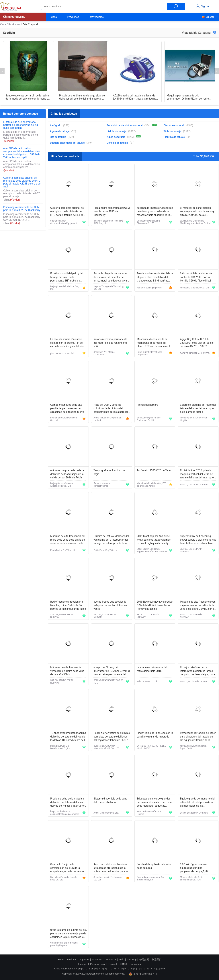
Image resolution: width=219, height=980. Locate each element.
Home (61, 960)
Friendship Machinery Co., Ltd (194, 288)
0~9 (163, 969)
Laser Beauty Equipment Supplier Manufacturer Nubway (152, 550)
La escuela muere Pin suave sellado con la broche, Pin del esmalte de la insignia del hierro (68, 343)
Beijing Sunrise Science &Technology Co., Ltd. (62, 485)
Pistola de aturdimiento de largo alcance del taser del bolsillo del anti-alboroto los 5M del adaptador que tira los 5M (82, 97)
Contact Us (111, 960)
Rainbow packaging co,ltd (149, 288)
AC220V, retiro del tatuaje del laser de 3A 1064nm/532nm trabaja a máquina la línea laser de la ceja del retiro (135, 97)
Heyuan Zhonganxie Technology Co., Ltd (109, 288)
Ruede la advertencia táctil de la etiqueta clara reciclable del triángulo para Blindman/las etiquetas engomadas (155, 277)
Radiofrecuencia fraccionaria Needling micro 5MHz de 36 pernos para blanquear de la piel (68, 605)
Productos (73, 17)
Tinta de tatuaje (172, 131)
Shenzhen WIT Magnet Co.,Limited (104, 353)
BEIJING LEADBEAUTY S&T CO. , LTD (109, 682)
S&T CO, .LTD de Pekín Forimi (194, 485)
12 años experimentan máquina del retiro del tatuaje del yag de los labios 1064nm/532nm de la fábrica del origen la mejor (68, 737)
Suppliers (84, 960)
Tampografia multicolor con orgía (109, 472)
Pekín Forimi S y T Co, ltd (105, 550)
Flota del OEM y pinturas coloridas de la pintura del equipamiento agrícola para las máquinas (111, 409)
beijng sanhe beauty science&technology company (65, 813)
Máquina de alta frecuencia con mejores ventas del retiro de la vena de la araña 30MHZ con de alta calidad (198, 606)
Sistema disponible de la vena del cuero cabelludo (110, 800)
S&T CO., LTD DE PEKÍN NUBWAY (191, 550)
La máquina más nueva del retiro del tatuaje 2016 (152, 669)
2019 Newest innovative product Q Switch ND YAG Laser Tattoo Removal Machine (155, 605)
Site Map (132, 960)
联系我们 (157, 960)
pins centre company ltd (62, 353)
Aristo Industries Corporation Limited (107, 419)
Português (135, 964)
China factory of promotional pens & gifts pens (64, 944)
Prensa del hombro (148, 405)
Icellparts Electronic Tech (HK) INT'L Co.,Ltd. (108, 222)
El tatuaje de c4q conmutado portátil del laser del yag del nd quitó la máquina (21, 125)
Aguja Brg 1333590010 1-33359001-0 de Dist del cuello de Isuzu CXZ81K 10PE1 (197, 343)
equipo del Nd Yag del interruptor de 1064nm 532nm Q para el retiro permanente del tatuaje (112, 671)
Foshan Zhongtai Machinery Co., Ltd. (64, 419)
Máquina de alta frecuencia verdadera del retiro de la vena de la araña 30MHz (67, 671)
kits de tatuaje (58, 137)
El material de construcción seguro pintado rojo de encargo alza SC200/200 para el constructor (198, 212)
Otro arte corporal (174, 125)
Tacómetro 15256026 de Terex (154, 470)
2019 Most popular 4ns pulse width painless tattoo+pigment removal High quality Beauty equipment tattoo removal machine (154, 540)
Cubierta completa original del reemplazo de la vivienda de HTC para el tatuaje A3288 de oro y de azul (22, 182)
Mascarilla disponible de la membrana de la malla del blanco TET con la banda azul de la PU (155, 343)
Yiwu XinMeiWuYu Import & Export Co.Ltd (193, 747)
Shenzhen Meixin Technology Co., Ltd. (108, 878)
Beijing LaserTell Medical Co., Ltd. (64, 288)
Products (72, 960)
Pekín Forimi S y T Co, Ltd (63, 550)
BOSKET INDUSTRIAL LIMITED (195, 353)
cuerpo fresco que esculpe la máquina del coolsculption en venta (110, 605)
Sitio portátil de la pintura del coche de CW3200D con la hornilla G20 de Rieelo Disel (196, 277)
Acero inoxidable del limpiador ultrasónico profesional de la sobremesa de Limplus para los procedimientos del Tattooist (111, 868)
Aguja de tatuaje (116, 137)
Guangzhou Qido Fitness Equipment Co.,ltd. (149, 419)
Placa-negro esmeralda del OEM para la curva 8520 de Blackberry (22, 209)
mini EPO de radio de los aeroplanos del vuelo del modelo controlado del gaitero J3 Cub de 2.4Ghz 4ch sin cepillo (22, 153)
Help (122, 960)
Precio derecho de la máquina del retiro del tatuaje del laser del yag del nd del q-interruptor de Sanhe (67, 803)
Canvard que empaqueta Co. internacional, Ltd (151, 878)
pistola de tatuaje (117, 131)
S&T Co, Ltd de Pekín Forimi (193, 682)
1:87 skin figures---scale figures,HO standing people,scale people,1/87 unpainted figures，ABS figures (198, 868)
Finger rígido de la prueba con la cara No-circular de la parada (155, 735)
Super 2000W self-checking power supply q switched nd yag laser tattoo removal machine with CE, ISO (198, 540)
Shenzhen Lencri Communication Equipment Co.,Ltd (63, 222)
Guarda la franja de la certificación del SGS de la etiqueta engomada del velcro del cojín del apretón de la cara (68, 868)
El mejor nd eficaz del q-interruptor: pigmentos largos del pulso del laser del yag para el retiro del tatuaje (197, 671)
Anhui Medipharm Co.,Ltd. (106, 813)
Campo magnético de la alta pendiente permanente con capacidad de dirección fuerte (67, 408)
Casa (54, 17)
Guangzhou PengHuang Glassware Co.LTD (148, 222)
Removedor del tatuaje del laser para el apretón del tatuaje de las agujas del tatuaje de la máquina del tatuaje (198, 737)
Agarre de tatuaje (60, 131)
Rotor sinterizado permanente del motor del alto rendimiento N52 (111, 343)
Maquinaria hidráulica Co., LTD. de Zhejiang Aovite (152, 485)
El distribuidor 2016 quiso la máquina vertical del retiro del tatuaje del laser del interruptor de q (197, 474)
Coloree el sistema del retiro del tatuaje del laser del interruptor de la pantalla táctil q (198, 408)
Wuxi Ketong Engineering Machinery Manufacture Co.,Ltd (195, 222)
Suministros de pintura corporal (125, 125)
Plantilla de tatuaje (174, 137)
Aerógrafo (56, 125)
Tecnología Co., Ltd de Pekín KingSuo (194, 419)
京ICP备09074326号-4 (143, 974)
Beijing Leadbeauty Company (194, 813)
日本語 (123, 964)
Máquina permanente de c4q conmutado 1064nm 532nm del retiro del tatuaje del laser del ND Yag (188, 97)
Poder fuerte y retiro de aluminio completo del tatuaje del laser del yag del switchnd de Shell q (112, 737)
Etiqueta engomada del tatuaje (67, 143)
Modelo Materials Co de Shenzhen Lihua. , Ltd (192, 878)
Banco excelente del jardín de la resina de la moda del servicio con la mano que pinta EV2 (28, 97)
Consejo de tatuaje (117, 143)
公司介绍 (144, 960)
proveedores (97, 17)
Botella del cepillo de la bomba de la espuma (154, 866)
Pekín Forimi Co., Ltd (147, 682)
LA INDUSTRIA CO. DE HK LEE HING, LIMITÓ (151, 747)
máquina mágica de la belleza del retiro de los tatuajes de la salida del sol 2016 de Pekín (67, 474)
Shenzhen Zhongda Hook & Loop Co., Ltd (63, 878)
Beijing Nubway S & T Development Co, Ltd (60, 747)
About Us (97, 960)
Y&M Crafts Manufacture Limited (149, 813)
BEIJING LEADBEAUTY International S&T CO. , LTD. (107, 747)
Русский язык (98, 964)
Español (208, 17)
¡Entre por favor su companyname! (102, 485)
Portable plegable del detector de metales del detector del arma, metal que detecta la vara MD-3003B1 (111, 277)
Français (83, 964)
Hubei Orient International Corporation (149, 353)
